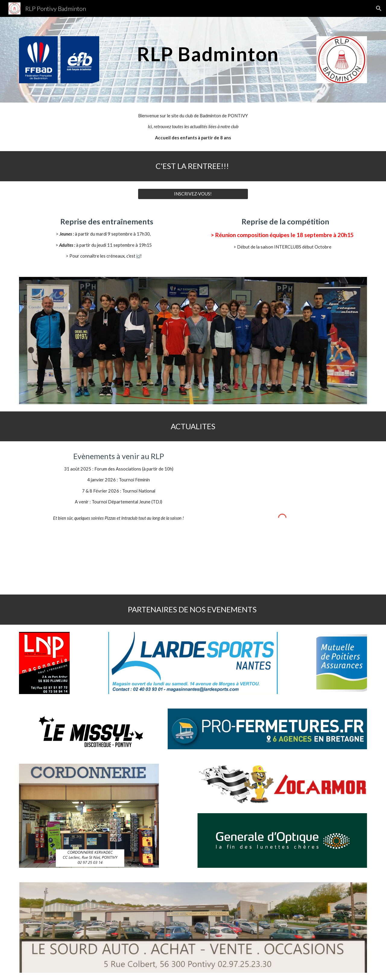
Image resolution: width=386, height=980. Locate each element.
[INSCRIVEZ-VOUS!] (193, 194)
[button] (379, 8)
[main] (208, 51)
